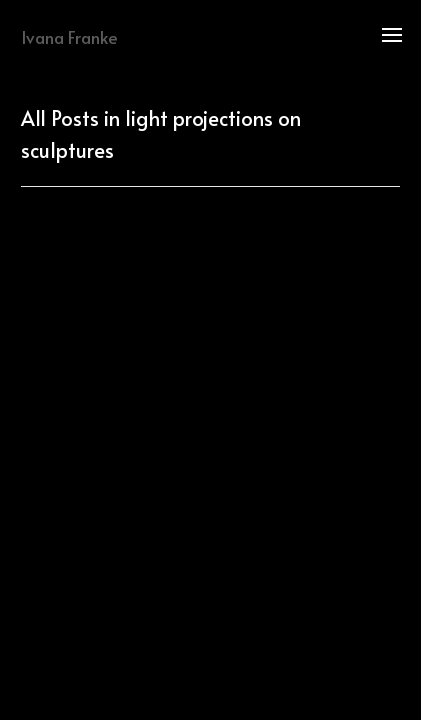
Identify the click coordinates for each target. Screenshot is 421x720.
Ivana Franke (69, 37)
